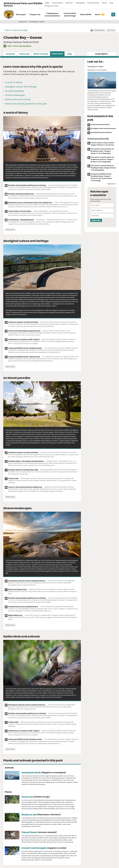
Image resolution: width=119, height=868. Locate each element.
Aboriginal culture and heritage (21, 87)
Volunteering (80, 3)
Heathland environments (101, 132)
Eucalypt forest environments (103, 128)
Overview (10, 54)
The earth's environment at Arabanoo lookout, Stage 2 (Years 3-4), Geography (102, 159)
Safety (47, 3)
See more (111, 184)
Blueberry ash (29, 814)
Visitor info (24, 54)
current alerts (25, 46)
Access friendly (57, 3)
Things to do (23, 22)
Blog (111, 3)
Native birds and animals (18, 99)
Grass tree (27, 797)
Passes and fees (93, 3)
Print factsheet (99, 30)
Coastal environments (100, 124)
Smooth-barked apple (34, 848)
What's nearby (41, 54)
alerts (101, 54)
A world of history (14, 82)
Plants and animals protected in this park (26, 104)
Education (69, 3)
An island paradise (15, 91)
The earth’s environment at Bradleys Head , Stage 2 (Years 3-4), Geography (102, 151)
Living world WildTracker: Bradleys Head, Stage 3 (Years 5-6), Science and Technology (101, 177)
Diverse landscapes (15, 95)
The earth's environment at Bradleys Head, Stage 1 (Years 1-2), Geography (103, 168)
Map (70, 54)
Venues (104, 3)
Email (112, 30)
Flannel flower (29, 832)
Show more (10, 229)
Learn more (57, 54)
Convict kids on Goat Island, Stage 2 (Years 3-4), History (102, 144)
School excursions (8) (98, 139)
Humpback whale (31, 772)
